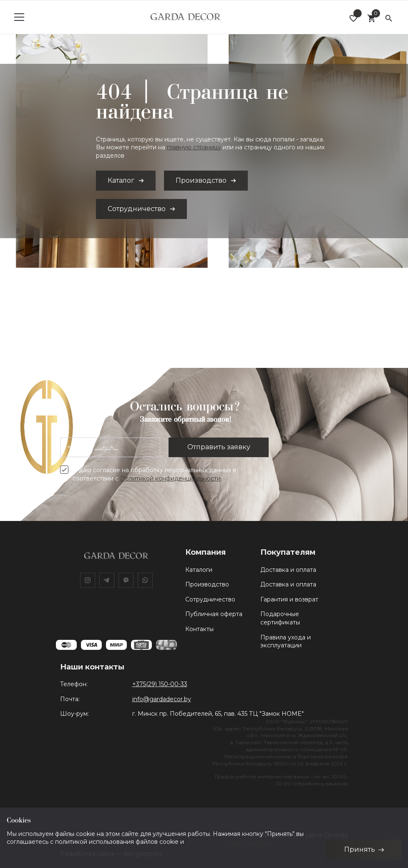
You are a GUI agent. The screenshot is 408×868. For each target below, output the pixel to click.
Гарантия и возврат (289, 599)
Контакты (199, 629)
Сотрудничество (210, 599)
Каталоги (199, 570)
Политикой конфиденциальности (170, 478)
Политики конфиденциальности (234, 842)
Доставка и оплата (288, 570)
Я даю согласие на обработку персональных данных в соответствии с (154, 474)
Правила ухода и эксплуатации (286, 642)
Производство (207, 584)
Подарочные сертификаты (280, 618)
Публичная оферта (214, 614)
